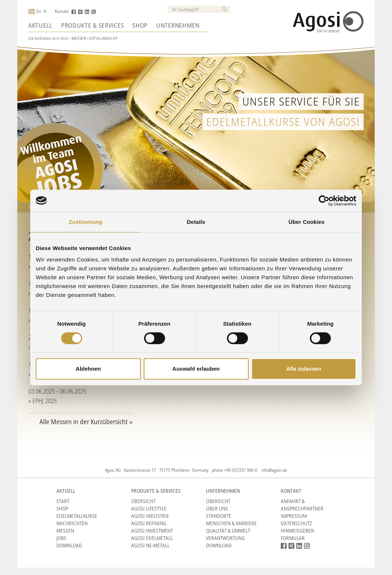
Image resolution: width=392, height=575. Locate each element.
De (31, 11)
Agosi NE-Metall (150, 545)
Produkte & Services (92, 25)
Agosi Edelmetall (152, 538)
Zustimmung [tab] (86, 222)
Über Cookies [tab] (307, 222)
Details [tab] (196, 222)
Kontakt (62, 11)
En (39, 11)
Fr (45, 11)
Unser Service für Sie (301, 101)
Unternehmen (178, 25)
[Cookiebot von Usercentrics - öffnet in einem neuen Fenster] (324, 201)
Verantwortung (225, 538)
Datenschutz (296, 523)
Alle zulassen (304, 369)
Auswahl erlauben (196, 369)
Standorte (219, 516)
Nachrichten (72, 523)
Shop (140, 25)
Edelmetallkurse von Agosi (283, 122)
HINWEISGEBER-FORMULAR (298, 534)
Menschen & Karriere (231, 523)
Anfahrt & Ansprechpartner (302, 505)
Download (69, 545)
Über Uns (217, 508)
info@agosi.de (274, 470)
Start (63, 501)
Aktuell (41, 25)
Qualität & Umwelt (228, 531)
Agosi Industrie (150, 516)
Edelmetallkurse (77, 516)
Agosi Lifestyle (149, 508)
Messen (79, 38)
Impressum (294, 516)
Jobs (61, 538)
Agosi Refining (149, 523)
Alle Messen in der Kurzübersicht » (86, 422)
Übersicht (143, 501)
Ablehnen (88, 369)
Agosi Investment (152, 531)
